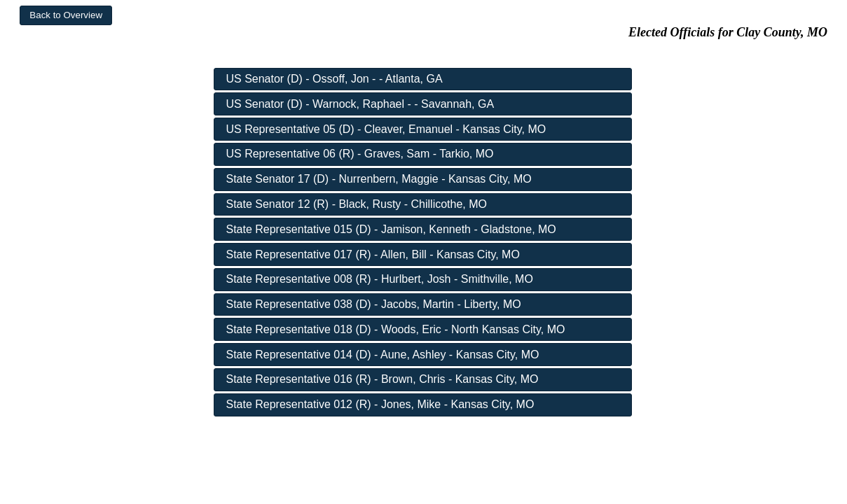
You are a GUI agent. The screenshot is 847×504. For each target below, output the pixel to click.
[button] (66, 15)
